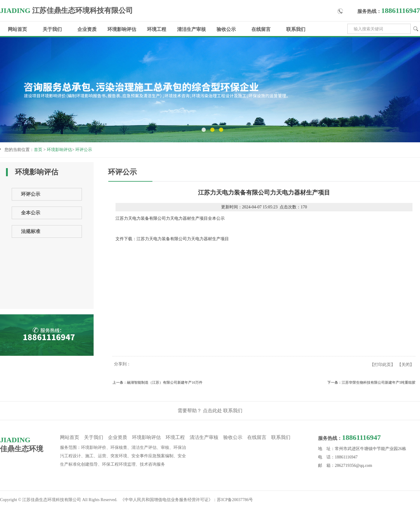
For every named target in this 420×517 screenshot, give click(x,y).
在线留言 (261, 29)
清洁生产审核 (191, 29)
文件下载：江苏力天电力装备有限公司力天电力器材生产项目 (172, 239)
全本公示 (31, 213)
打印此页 (382, 365)
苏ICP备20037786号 (235, 500)
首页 (38, 150)
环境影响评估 (122, 29)
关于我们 (52, 29)
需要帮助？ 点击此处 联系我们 (210, 411)
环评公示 (84, 150)
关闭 (406, 365)
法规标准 (31, 231)
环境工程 (157, 29)
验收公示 (226, 29)
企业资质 (87, 29)
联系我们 (296, 29)
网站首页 (17, 29)
